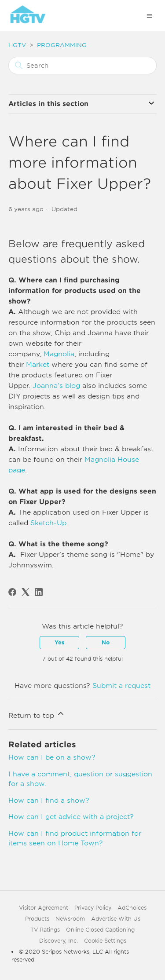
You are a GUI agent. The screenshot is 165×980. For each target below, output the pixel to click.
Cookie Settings (105, 941)
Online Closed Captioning (100, 930)
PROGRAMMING (62, 45)
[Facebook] (12, 592)
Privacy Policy (93, 908)
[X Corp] (26, 592)
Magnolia (59, 354)
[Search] (83, 66)
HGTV (17, 45)
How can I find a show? (49, 801)
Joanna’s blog (56, 386)
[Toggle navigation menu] (149, 16)
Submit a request (121, 686)
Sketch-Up (48, 523)
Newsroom (70, 919)
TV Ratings (45, 930)
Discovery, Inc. (59, 941)
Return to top (37, 714)
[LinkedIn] (39, 592)
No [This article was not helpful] (106, 642)
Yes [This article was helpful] (59, 642)
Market (38, 365)
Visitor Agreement (44, 908)
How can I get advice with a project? (71, 817)
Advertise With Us (116, 919)
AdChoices (132, 908)
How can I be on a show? (52, 757)
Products (37, 919)
